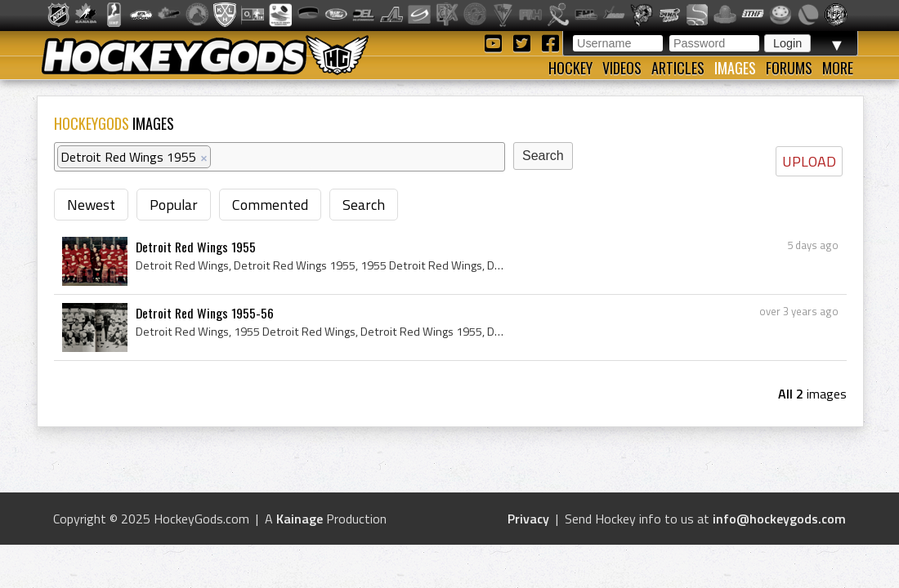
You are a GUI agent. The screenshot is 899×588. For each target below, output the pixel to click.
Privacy (528, 519)
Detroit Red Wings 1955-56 (205, 313)
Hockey (570, 68)
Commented (270, 205)
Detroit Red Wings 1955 (196, 247)
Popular (174, 205)
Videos (622, 68)
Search (364, 205)
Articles (678, 68)
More (838, 68)
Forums (789, 68)
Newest (91, 205)
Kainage (300, 519)
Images (735, 68)
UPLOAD (809, 161)
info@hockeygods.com (779, 519)
